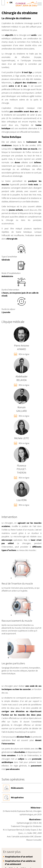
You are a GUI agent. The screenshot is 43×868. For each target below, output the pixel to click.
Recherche (10, 2)
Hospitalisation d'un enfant (19, 857)
